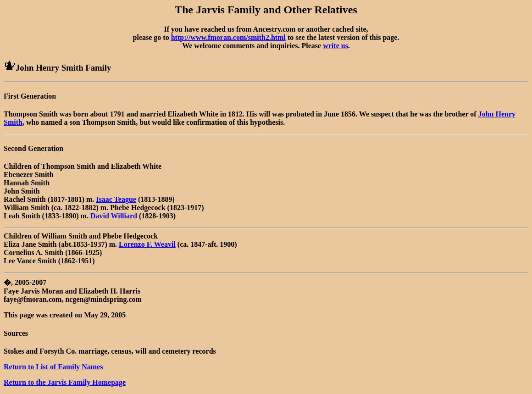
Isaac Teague (116, 199)
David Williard (114, 216)
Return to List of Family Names (53, 367)
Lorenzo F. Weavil (147, 244)
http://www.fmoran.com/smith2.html (228, 37)
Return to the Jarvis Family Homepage (65, 382)
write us (335, 46)
